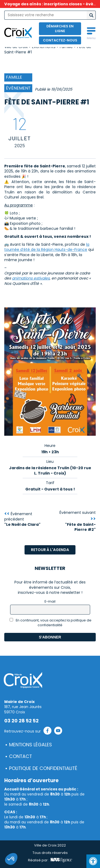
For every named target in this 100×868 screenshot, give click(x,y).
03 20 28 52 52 (21, 721)
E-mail (50, 601)
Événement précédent (22, 519)
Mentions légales (31, 745)
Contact (21, 756)
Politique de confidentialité (43, 768)
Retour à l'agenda (50, 550)
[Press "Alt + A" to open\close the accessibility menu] (93, 861)
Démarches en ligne (60, 29)
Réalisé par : (50, 860)
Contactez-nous (60, 40)
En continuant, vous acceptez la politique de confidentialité (51, 623)
